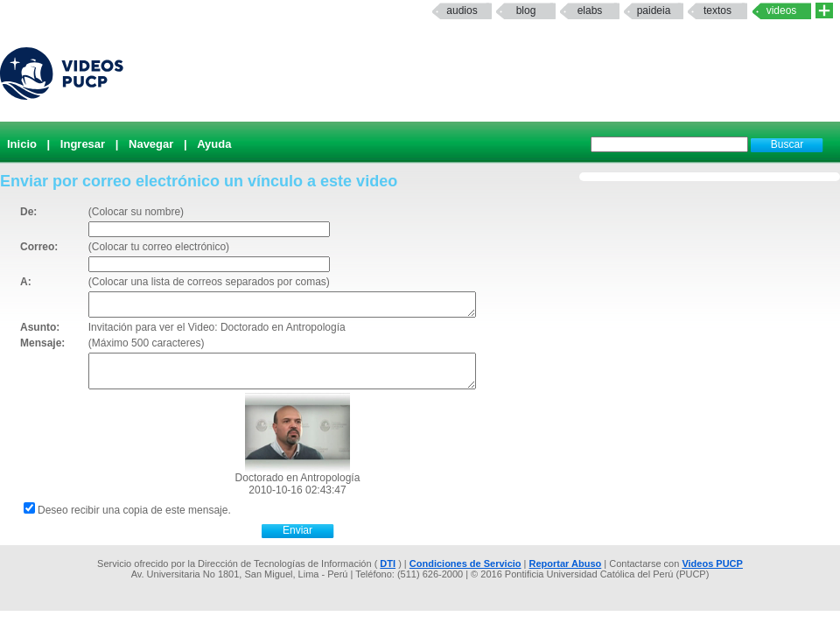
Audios (462, 10)
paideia (654, 10)
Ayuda (214, 144)
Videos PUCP (712, 563)
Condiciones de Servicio (465, 563)
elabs (590, 10)
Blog (526, 10)
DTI (388, 563)
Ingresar (83, 144)
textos (717, 10)
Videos (782, 10)
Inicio (22, 144)
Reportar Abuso (566, 563)
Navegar (151, 144)
